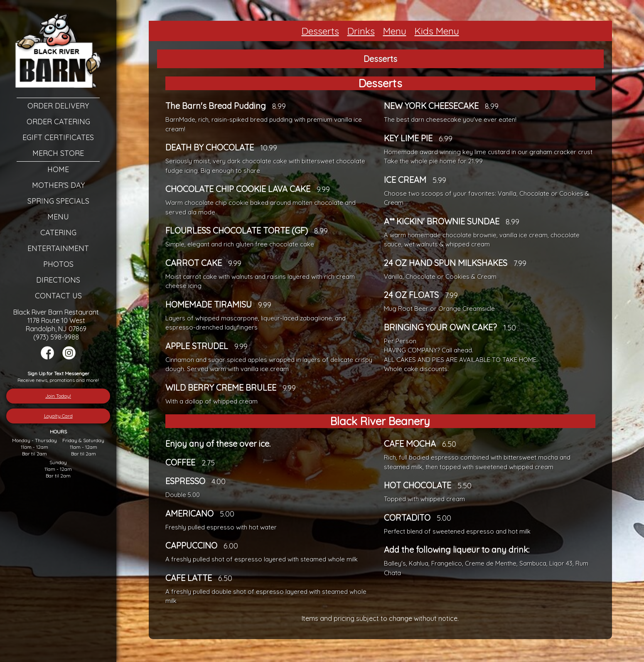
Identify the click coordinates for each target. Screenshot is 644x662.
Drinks (361, 31)
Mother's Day (58, 185)
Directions (58, 280)
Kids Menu (437, 31)
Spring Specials (58, 201)
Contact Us (58, 296)
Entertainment (58, 248)
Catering (58, 233)
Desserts (320, 31)
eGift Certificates (58, 137)
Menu (58, 217)
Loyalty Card (58, 416)
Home (58, 169)
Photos (58, 264)
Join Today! (58, 396)
